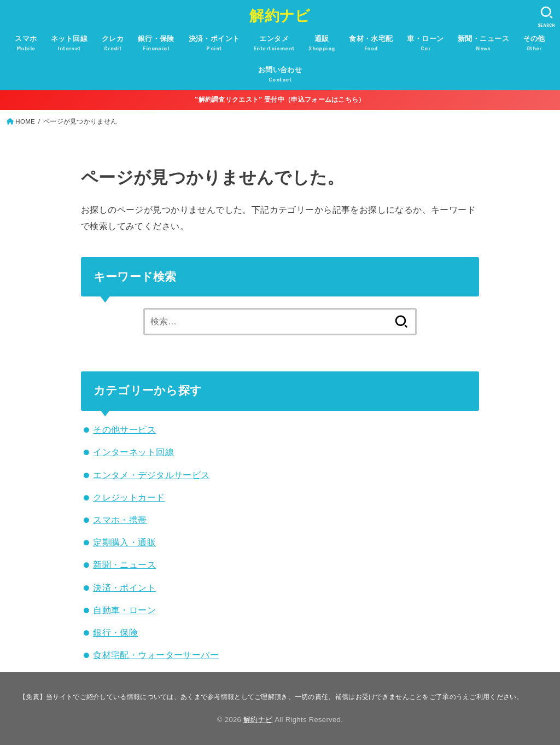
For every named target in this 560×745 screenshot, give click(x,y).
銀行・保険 (115, 632)
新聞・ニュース (124, 564)
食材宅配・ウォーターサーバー (156, 655)
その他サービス (124, 429)
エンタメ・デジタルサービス (151, 475)
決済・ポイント (124, 587)
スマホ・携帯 (120, 520)
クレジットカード (129, 497)
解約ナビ (280, 16)
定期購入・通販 (124, 542)
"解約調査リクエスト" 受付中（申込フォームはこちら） (280, 100)
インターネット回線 (133, 452)
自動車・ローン (124, 610)
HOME (25, 121)
